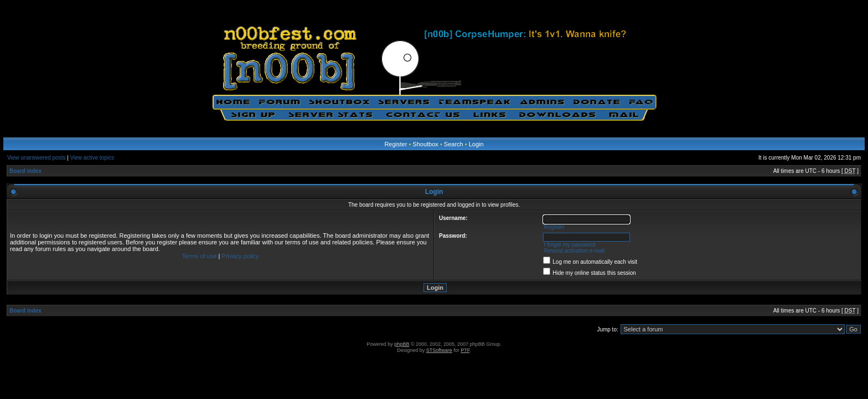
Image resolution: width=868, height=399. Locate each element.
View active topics (92, 158)
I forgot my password (569, 245)
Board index (25, 171)
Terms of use (199, 256)
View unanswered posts (36, 158)
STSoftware (439, 350)
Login (476, 144)
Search (454, 144)
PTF (465, 350)
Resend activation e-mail (574, 251)
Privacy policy (240, 256)
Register (396, 144)
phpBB (402, 344)
